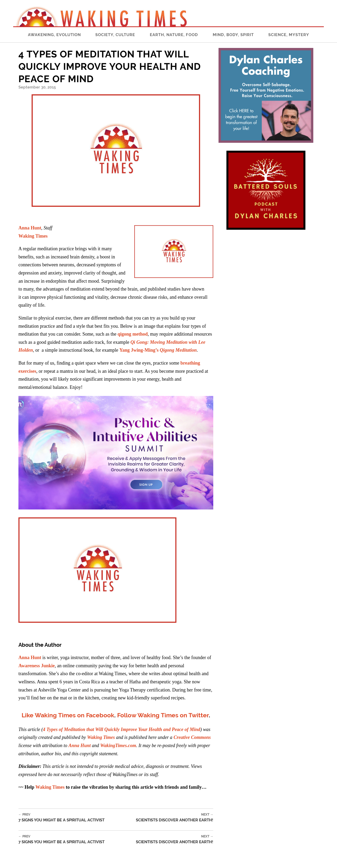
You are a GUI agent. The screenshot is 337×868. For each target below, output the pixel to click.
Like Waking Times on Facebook (68, 715)
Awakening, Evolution (54, 35)
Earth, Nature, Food (174, 35)
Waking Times (33, 236)
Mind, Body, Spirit (233, 35)
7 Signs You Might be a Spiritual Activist (61, 818)
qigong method (133, 334)
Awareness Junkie (37, 666)
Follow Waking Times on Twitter (163, 715)
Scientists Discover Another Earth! (175, 818)
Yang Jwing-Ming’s (158, 350)
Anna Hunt (30, 228)
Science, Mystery (289, 35)
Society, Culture (115, 35)
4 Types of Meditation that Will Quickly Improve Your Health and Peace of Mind (122, 729)
